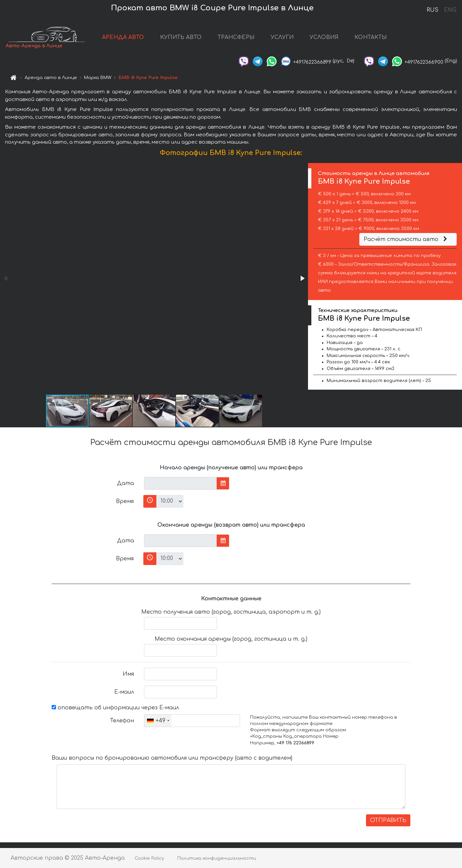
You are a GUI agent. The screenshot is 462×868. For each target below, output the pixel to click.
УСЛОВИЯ (324, 37)
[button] (302, 278)
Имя (128, 674)
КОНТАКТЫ (371, 37)
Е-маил (124, 692)
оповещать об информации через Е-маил (115, 708)
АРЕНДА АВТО (123, 37)
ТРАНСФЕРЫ (236, 37)
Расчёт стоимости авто (406, 239)
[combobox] (158, 721)
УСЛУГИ (282, 37)
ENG (450, 10)
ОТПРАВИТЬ (388, 820)
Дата (125, 483)
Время (125, 501)
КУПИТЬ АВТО (181, 37)
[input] (180, 483)
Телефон (122, 721)
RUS (432, 10)
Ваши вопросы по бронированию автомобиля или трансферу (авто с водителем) (172, 758)
